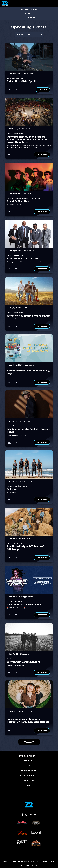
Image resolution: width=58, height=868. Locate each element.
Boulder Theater (29, 9)
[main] (29, 388)
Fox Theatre (29, 13)
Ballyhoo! (13, 489)
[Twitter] (31, 815)
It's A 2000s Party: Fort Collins (24, 605)
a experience (29, 865)
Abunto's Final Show (19, 201)
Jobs (28, 785)
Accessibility (44, 861)
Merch (28, 766)
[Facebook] (22, 815)
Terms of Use (25, 861)
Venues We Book (28, 771)
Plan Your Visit (28, 776)
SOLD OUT (43, 90)
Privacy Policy (35, 861)
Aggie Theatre (29, 18)
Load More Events (29, 742)
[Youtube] (35, 815)
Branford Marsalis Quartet (22, 259)
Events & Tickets (28, 756)
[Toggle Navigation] (54, 4)
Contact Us (28, 780)
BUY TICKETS (42, 269)
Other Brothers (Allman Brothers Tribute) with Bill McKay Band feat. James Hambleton (27, 140)
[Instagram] (26, 815)
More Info (12, 90)
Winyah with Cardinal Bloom (23, 662)
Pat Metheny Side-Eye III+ (22, 81)
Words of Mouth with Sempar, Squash (29, 316)
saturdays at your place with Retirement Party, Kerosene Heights (28, 720)
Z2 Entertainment (5, 4)
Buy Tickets (42, 212)
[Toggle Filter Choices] (29, 35)
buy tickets (42, 154)
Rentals (28, 761)
